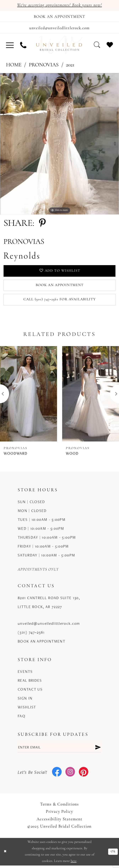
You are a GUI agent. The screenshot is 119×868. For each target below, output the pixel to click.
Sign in (25, 700)
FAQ (22, 718)
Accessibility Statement (59, 822)
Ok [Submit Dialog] (113, 854)
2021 (70, 66)
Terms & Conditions (60, 808)
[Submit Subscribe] (98, 750)
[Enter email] (59, 750)
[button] (10, 46)
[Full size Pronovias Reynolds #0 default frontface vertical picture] (59, 145)
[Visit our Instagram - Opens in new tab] (70, 775)
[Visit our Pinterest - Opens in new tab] (84, 775)
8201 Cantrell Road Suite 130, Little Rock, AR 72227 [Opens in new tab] (49, 604)
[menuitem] (10, 46)
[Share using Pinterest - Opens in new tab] (42, 225)
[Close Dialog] (5, 854)
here (74, 864)
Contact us (30, 691)
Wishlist (27, 709)
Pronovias (44, 66)
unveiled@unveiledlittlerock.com (49, 626)
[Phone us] (23, 46)
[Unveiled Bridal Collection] (59, 46)
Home (14, 66)
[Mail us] (59, 28)
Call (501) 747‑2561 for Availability (60, 302)
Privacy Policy (59, 815)
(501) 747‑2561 (31, 635)
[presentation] (29, 396)
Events (25, 674)
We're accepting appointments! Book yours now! (59, 5)
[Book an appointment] (59, 17)
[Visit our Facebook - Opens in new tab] (57, 775)
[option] (59, 145)
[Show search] (97, 46)
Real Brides (30, 683)
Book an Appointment (60, 287)
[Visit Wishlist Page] (110, 46)
